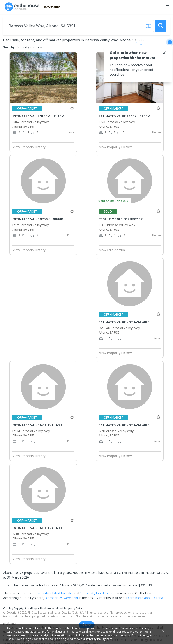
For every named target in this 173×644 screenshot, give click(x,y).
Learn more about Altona (145, 598)
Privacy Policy (96, 639)
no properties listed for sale (52, 593)
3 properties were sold (61, 598)
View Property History (31, 147)
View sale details (112, 250)
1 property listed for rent (98, 593)
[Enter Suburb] (80, 26)
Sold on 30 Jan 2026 (113, 201)
